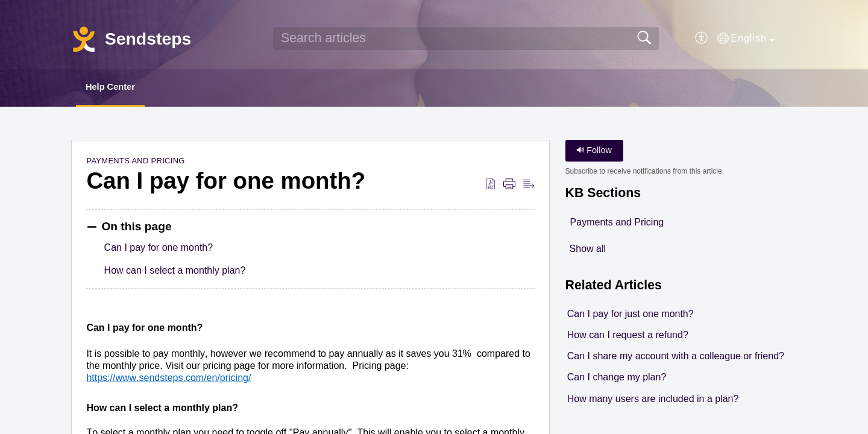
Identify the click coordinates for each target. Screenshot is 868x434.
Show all (588, 250)
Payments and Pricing (135, 162)
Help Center (119, 88)
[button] (702, 39)
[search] (466, 39)
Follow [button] (594, 152)
